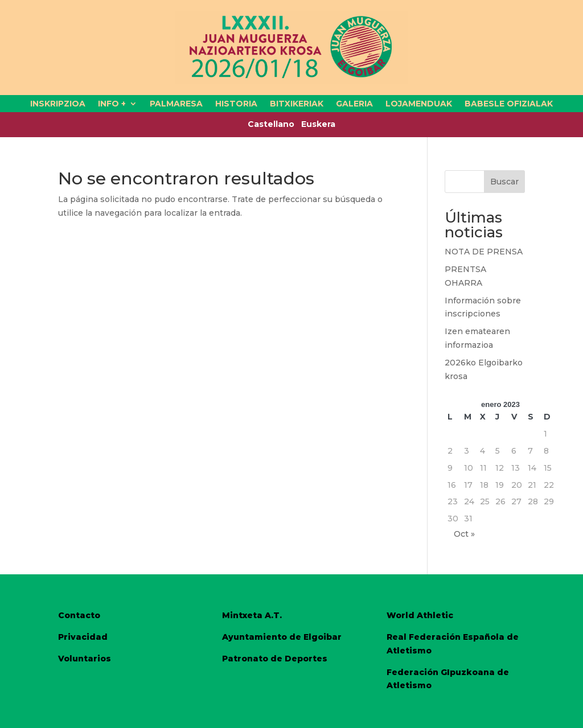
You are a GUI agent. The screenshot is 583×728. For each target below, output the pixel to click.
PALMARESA (176, 104)
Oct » (464, 534)
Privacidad (83, 637)
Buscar (504, 182)
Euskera (318, 124)
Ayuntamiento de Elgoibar (282, 637)
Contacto (79, 615)
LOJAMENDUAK (419, 104)
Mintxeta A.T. (252, 615)
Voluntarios (85, 659)
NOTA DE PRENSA (484, 252)
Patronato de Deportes (275, 659)
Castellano (274, 124)
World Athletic (420, 615)
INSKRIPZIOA (58, 104)
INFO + (112, 104)
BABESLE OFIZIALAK (509, 104)
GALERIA (354, 104)
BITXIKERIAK (297, 104)
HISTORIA (236, 104)
